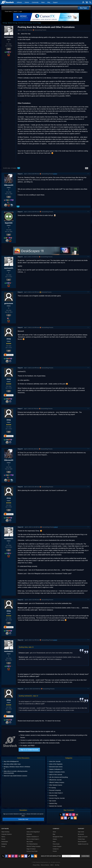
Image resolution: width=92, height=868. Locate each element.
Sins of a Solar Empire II (33, 839)
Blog (49, 2)
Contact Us (56, 849)
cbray (9, 339)
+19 (9, 235)
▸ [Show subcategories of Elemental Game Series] (31, 23)
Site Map (57, 865)
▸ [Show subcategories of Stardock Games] (17, 23)
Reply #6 (20, 368)
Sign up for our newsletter (51, 856)
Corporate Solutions (7, 834)
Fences (3, 839)
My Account (81, 834)
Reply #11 (20, 600)
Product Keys (81, 839)
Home (4, 23)
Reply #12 (20, 640)
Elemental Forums (46, 292)
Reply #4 (20, 292)
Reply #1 (20, 174)
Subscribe (85, 856)
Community (35, 2)
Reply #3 (20, 257)
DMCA (52, 865)
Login (21, 11)
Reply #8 (20, 449)
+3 (9, 315)
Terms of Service (45, 865)
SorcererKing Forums (39, 30)
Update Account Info (83, 844)
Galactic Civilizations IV (33, 837)
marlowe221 (9, 37)
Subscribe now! (23, 819)
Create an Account (83, 837)
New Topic (83, 8)
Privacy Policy (36, 865)
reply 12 (35, 696)
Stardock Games (12, 23)
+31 (9, 197)
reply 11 (31, 647)
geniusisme (9, 303)
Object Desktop (5, 832)
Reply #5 (20, 327)
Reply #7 (20, 409)
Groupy (3, 846)
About (54, 832)
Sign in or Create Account (29, 750)
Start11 (3, 837)
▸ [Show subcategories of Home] (6, 23)
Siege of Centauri (31, 849)
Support (55, 2)
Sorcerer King (36, 23)
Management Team (58, 837)
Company (56, 829)
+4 (9, 49)
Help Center (81, 832)
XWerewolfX (9, 185)
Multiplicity (4, 844)
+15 (9, 351)
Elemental (29, 834)
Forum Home (8, 11)
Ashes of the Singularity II (33, 832)
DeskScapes (5, 842)
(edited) (55, 174)
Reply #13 (20, 689)
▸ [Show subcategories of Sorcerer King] (40, 23)
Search (15, 11)
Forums (55, 851)
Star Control (30, 842)
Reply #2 (20, 212)
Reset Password (82, 842)
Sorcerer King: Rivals (32, 851)
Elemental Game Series (24, 23)
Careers (55, 839)
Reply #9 (20, 487)
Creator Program (57, 846)
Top (88, 174)
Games (27, 2)
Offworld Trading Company (33, 846)
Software (19, 2)
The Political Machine (32, 844)
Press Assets (56, 844)
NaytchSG (9, 223)
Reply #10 (20, 527)
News (43, 2)
